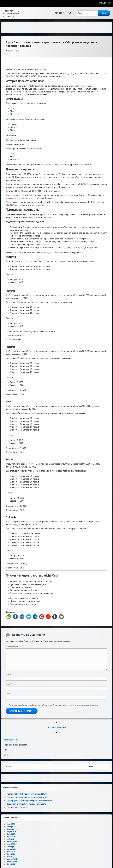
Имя (8, 675)
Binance (7, 755)
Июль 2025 (11, 834)
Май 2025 (10, 839)
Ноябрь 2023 (12, 862)
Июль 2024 (11, 852)
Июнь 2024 (11, 854)
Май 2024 (10, 857)
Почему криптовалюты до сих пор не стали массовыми (29, 801)
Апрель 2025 (12, 842)
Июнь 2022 (11, 864)
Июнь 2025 (11, 837)
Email (9, 684)
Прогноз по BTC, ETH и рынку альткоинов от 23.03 (27, 794)
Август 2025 (11, 832)
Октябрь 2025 (12, 827)
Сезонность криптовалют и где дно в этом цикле (27, 804)
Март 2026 (11, 824)
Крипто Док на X (10, 740)
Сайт (8, 694)
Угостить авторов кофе (56, 727)
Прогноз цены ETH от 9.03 (17, 807)
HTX (6, 750)
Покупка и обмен (12, 51)
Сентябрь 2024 (12, 847)
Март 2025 (11, 844)
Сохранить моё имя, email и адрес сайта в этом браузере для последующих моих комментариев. (54, 705)
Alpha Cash (42, 69)
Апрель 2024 (12, 859)
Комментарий (13, 646)
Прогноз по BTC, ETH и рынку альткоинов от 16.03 (27, 797)
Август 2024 (11, 849)
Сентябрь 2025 (12, 829)
